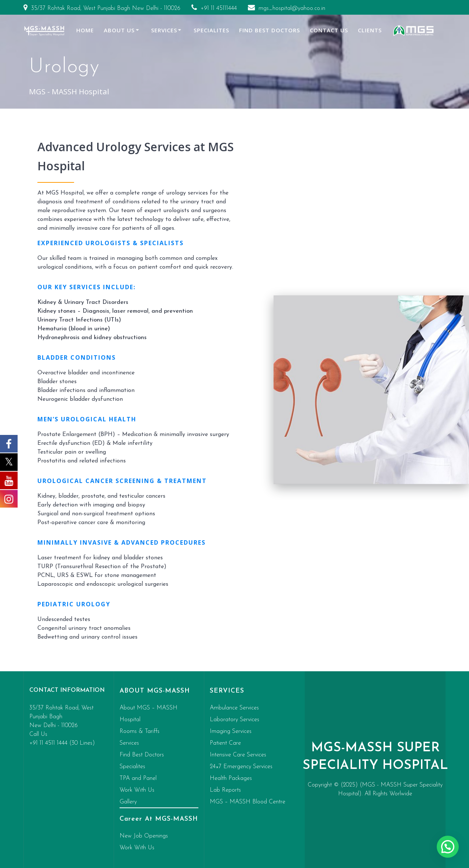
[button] (448, 847)
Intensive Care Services (238, 755)
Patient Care (225, 743)
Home (85, 30)
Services (164, 30)
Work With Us (137, 790)
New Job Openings (144, 836)
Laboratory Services (234, 720)
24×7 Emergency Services (241, 767)
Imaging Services (231, 731)
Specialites (211, 30)
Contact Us (329, 30)
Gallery (128, 802)
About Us (119, 30)
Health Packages (231, 778)
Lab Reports (225, 790)
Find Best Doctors (270, 30)
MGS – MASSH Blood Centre (248, 802)
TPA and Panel (138, 778)
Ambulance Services (234, 708)
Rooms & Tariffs (140, 731)
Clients (370, 30)
